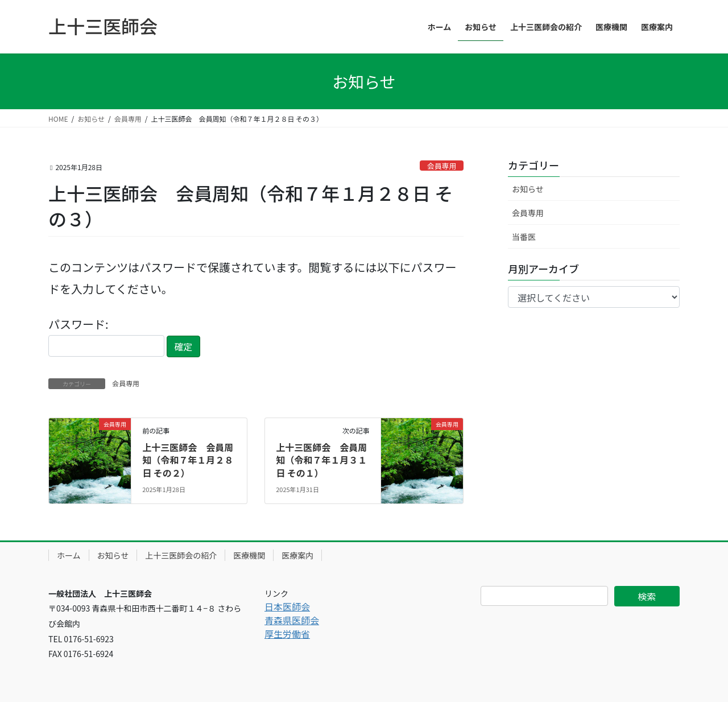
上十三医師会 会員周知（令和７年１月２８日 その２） (188, 460)
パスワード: (106, 336)
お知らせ (528, 189)
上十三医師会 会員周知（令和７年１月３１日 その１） (321, 460)
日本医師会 (287, 606)
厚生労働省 (287, 634)
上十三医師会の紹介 (181, 555)
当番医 (524, 237)
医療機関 (249, 555)
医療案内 (297, 555)
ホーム (69, 555)
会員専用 (442, 166)
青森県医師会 (292, 620)
